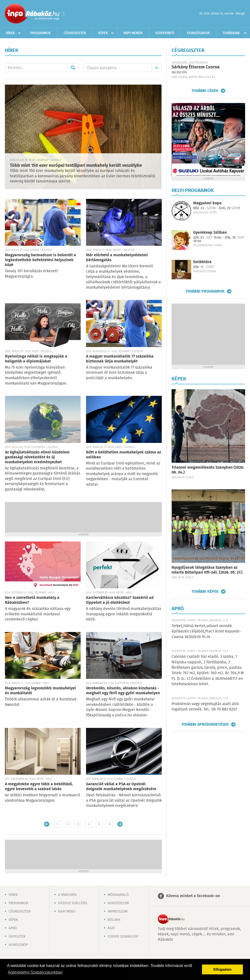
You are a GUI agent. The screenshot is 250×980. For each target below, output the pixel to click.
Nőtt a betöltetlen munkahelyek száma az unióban (124, 455)
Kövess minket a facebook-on (193, 896)
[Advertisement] (83, 517)
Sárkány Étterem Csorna (196, 67)
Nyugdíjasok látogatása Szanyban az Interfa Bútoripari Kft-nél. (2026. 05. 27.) (207, 570)
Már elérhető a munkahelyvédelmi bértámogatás (117, 258)
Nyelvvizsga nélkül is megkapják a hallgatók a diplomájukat (36, 359)
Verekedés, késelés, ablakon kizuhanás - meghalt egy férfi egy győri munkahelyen (123, 691)
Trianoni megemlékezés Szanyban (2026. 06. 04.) (208, 470)
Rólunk (114, 920)
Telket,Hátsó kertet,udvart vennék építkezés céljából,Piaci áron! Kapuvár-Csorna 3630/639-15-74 (206, 632)
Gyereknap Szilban (210, 233)
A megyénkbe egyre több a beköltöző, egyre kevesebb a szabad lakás (39, 787)
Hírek (10, 33)
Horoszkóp (18, 945)
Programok (41, 33)
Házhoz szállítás (73, 903)
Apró (13, 928)
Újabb (47, 824)
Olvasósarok (198, 33)
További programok (205, 291)
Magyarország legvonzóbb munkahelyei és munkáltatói (40, 691)
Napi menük (133, 33)
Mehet (73, 68)
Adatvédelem (118, 903)
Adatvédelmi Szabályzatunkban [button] (35, 972)
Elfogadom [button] (223, 969)
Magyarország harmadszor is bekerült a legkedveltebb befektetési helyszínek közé (40, 260)
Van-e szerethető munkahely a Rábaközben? (32, 600)
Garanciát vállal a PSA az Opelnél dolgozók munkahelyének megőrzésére (121, 787)
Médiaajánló (118, 895)
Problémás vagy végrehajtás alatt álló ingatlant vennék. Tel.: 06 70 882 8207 (205, 707)
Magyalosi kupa (207, 203)
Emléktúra (202, 262)
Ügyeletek (17, 937)
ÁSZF (111, 928)
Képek (103, 33)
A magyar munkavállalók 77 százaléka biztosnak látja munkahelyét (120, 359)
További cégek (205, 91)
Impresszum (118, 912)
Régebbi (120, 824)
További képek (205, 592)
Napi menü (67, 912)
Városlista (64, 14)
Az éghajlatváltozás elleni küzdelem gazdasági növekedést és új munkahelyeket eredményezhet (37, 457)
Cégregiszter (75, 33)
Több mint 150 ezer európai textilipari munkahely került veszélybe (76, 166)
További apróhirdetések (205, 724)
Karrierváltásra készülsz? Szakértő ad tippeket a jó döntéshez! (120, 600)
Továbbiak (231, 33)
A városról (68, 895)
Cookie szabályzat (123, 937)
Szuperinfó (165, 33)
